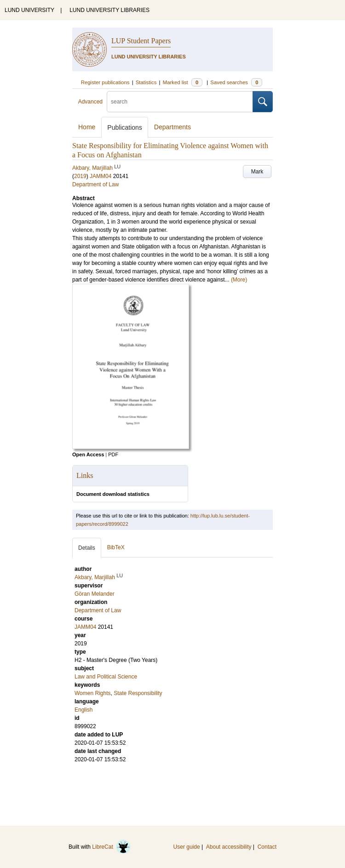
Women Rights (92, 693)
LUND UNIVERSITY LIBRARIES (109, 10)
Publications (125, 127)
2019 (80, 176)
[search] (180, 102)
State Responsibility (138, 693)
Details (87, 548)
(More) (239, 280)
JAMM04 (101, 176)
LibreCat (111, 847)
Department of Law (95, 184)
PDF (113, 454)
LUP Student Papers (141, 41)
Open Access (88, 454)
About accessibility (229, 847)
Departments (172, 127)
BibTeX (116, 547)
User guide (187, 847)
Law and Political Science (106, 677)
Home (87, 127)
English (83, 710)
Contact (267, 847)
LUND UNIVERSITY (29, 10)
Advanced (90, 102)
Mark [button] (257, 172)
